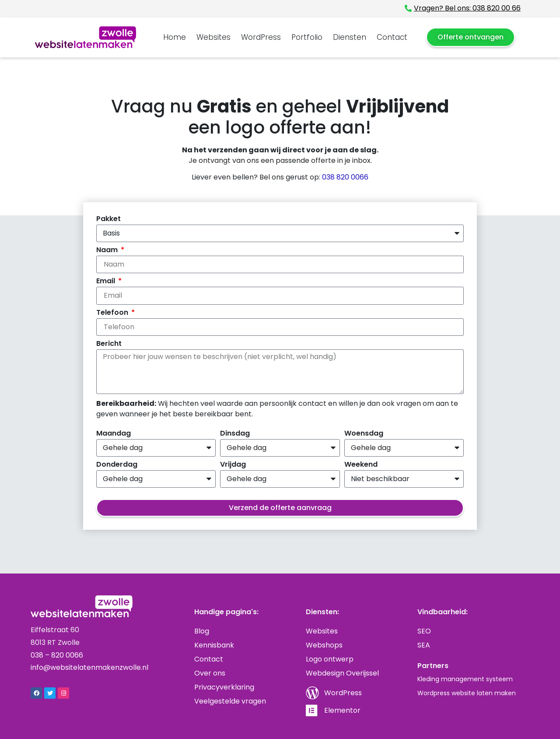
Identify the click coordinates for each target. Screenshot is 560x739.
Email (107, 282)
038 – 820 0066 (57, 655)
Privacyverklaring (224, 687)
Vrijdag (233, 465)
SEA (424, 645)
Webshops (324, 645)
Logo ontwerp (330, 659)
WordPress (261, 37)
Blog (202, 631)
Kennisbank (214, 645)
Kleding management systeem (465, 679)
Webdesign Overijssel (342, 673)
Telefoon (113, 313)
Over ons (210, 673)
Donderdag (117, 465)
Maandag (114, 434)
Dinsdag (235, 434)
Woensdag (364, 434)
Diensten (350, 37)
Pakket (108, 220)
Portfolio (307, 37)
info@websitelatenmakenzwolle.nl (89, 667)
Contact (392, 37)
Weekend (361, 465)
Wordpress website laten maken (467, 693)
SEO (424, 631)
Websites (213, 37)
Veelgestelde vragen (230, 701)
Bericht (109, 344)
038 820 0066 (345, 177)
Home (175, 37)
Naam (108, 251)
